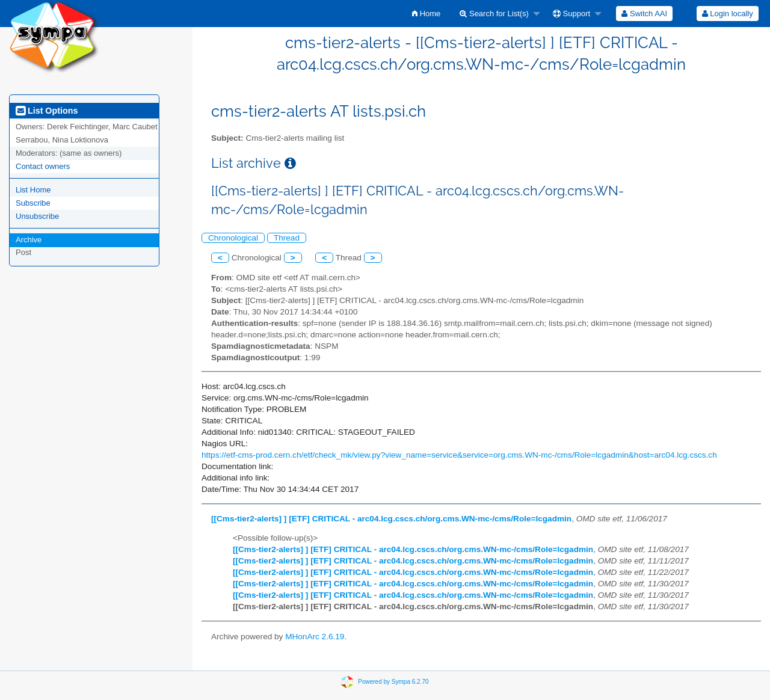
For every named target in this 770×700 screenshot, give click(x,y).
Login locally (728, 14)
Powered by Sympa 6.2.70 (393, 682)
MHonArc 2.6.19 (315, 637)
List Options (47, 111)
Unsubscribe (37, 216)
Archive (29, 240)
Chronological (233, 238)
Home (426, 14)
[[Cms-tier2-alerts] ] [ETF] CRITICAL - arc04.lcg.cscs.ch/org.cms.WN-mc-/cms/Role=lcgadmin (391, 519)
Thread (287, 238)
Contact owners (43, 166)
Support (571, 14)
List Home (33, 190)
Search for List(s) (494, 14)
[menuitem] (426, 14)
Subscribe (33, 203)
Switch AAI (644, 14)
